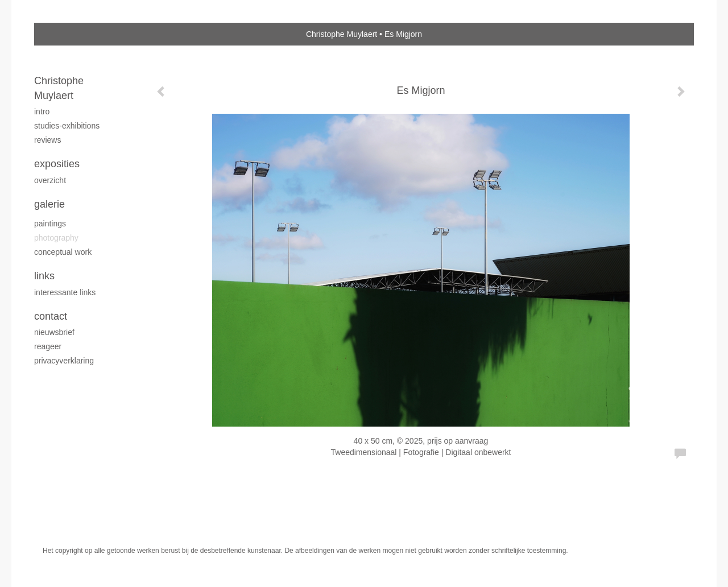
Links (44, 276)
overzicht (50, 180)
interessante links (65, 292)
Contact (51, 316)
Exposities (57, 164)
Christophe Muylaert (342, 34)
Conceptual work (63, 252)
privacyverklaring (64, 361)
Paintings (50, 224)
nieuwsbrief (54, 332)
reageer (48, 346)
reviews (47, 140)
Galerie (49, 204)
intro (42, 111)
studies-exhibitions (67, 126)
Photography (56, 238)
